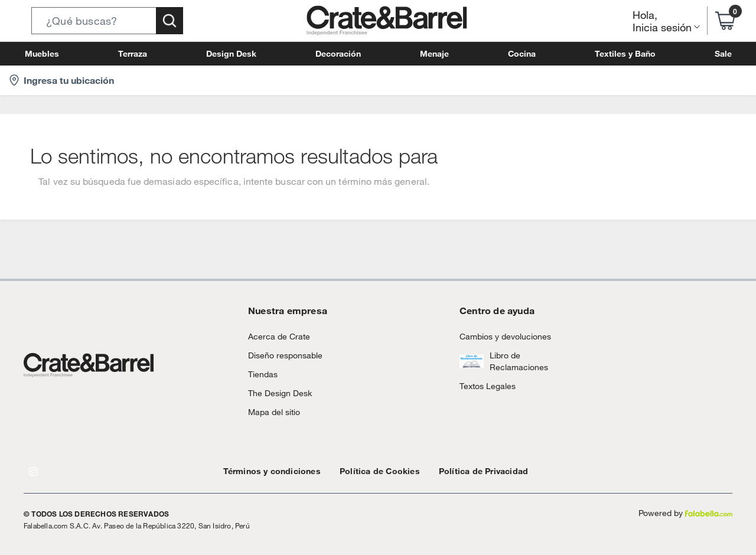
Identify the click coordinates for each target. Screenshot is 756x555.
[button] (107, 21)
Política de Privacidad (456, 471)
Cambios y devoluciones (500, 336)
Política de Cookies (362, 471)
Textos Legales (484, 386)
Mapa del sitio (272, 412)
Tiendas (261, 374)
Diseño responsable (280, 355)
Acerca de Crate (275, 336)
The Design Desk (277, 393)
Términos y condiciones (266, 471)
